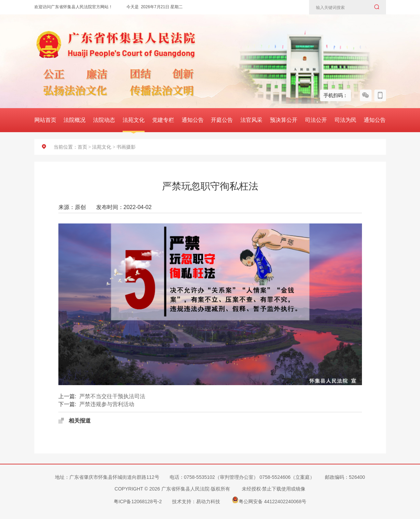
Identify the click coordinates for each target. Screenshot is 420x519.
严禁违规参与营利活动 (107, 404)
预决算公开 (284, 120)
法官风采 (251, 120)
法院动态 (104, 120)
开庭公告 (222, 120)
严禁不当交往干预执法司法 (112, 396)
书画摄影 (126, 147)
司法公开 (316, 120)
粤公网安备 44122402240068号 (269, 500)
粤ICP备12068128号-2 (138, 501)
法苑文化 (134, 120)
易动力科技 (208, 501)
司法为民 (345, 120)
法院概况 (75, 120)
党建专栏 (163, 120)
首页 (82, 147)
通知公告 (193, 120)
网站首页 (45, 120)
